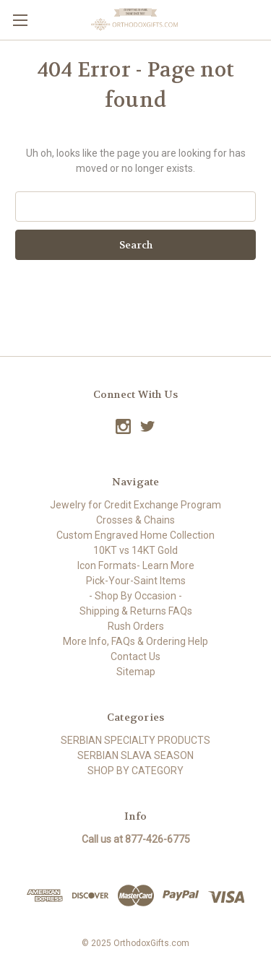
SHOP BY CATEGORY (135, 771)
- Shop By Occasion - (135, 596)
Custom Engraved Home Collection (135, 535)
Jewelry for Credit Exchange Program (135, 505)
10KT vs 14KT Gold (135, 550)
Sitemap (136, 672)
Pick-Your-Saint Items (136, 581)
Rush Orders (136, 626)
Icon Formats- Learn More (136, 565)
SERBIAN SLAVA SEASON (135, 755)
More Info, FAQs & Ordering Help (135, 641)
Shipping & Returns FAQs (136, 611)
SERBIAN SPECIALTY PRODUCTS (135, 740)
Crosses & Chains (135, 520)
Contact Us (135, 656)
